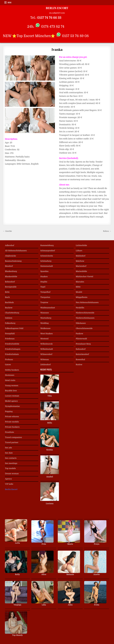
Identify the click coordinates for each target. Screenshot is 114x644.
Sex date (9, 453)
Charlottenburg (12, 313)
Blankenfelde (11, 276)
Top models (10, 468)
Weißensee (45, 328)
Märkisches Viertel (84, 276)
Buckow (9, 308)
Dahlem (9, 318)
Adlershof (9, 245)
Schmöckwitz (47, 256)
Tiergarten (45, 297)
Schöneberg (46, 261)
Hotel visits (10, 380)
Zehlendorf (46, 365)
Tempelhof (45, 292)
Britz (7, 292)
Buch (7, 297)
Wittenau (45, 359)
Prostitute (9, 432)
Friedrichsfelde (12, 344)
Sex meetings (11, 463)
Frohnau (9, 359)
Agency (8, 479)
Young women (12, 386)
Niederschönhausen (85, 318)
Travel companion (13, 437)
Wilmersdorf (46, 354)
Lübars (79, 251)
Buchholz (9, 302)
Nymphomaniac (12, 406)
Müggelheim (81, 297)
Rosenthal (80, 359)
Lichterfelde (81, 245)
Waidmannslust (48, 308)
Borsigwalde (11, 287)
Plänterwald (81, 339)
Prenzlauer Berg (83, 344)
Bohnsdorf (10, 282)
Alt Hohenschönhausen (16, 251)
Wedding (45, 323)
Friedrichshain (12, 354)
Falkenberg (10, 323)
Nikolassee (81, 323)
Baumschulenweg (13, 261)
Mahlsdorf (81, 256)
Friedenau (10, 339)
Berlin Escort (11, 489)
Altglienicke (10, 256)
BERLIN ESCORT (57, 8)
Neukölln (80, 308)
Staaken (44, 276)
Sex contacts (11, 458)
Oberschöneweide (84, 328)
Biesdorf (9, 266)
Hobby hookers (12, 370)
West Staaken (47, 334)
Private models (12, 422)
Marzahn (80, 282)
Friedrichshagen (13, 349)
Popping (9, 411)
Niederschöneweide (85, 313)
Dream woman (12, 474)
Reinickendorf (82, 354)
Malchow (80, 261)
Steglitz (44, 282)
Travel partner (12, 442)
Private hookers (12, 427)
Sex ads (8, 448)
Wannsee (45, 313)
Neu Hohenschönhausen (87, 302)
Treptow (44, 302)
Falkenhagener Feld (14, 328)
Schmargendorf (48, 251)
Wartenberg (46, 318)
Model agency (11, 401)
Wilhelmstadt (47, 349)
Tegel (43, 287)
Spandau (44, 271)
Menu (9, 2)
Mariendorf (81, 266)
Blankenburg (11, 271)
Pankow (79, 334)
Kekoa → (107, 231)
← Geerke (7, 231)
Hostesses (9, 375)
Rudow (79, 365)
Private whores (12, 416)
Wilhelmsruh (47, 344)
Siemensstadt (47, 266)
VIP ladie (9, 484)
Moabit (79, 292)
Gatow (8, 365)
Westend (44, 339)
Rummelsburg (47, 245)
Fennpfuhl (10, 334)
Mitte (78, 287)
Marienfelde (81, 271)
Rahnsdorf (81, 349)
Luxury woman (12, 396)
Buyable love (11, 391)
